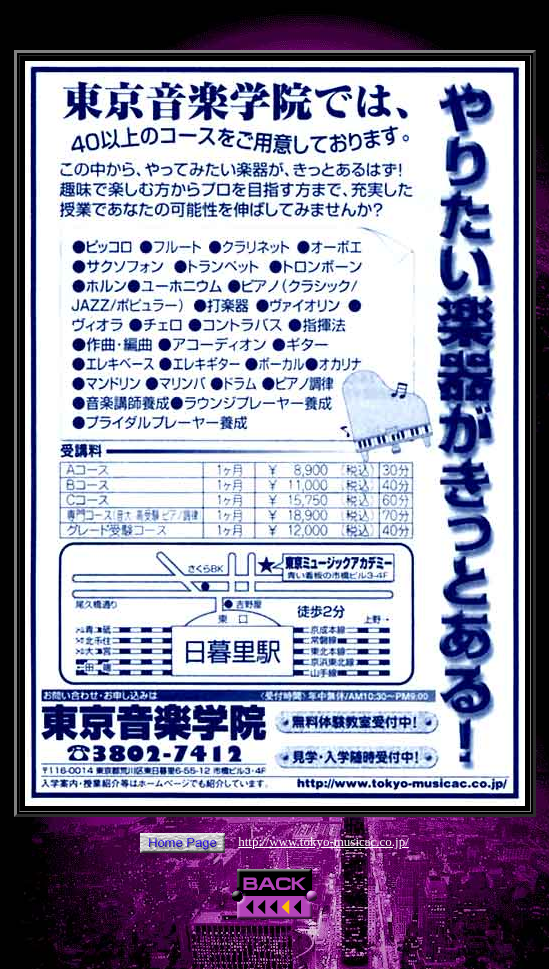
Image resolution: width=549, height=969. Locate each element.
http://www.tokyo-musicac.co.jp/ (323, 841)
